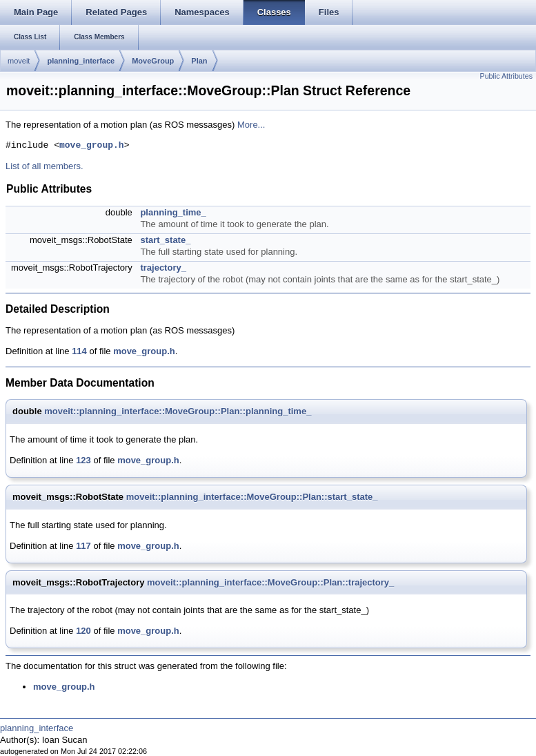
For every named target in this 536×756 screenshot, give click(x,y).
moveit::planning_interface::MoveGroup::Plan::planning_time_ (178, 411)
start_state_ (165, 240)
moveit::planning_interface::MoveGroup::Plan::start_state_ (252, 497)
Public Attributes (506, 76)
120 (83, 631)
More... (251, 125)
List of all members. (44, 166)
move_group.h (92, 146)
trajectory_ (163, 268)
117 (83, 546)
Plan (199, 61)
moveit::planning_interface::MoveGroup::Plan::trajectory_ (270, 582)
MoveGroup (153, 61)
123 (83, 460)
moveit (19, 61)
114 (79, 351)
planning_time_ (173, 212)
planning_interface (81, 61)
